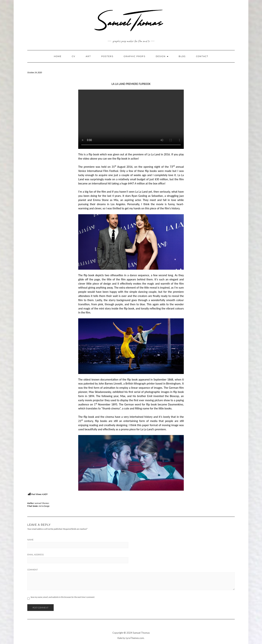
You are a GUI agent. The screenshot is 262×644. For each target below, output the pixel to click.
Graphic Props (135, 56)
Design (162, 56)
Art (88, 56)
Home (58, 56)
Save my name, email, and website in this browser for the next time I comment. (63, 597)
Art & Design (44, 506)
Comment (33, 570)
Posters (107, 56)
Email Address (35, 555)
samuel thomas (42, 503)
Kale (120, 638)
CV (74, 56)
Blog (182, 56)
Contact (202, 56)
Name (30, 540)
